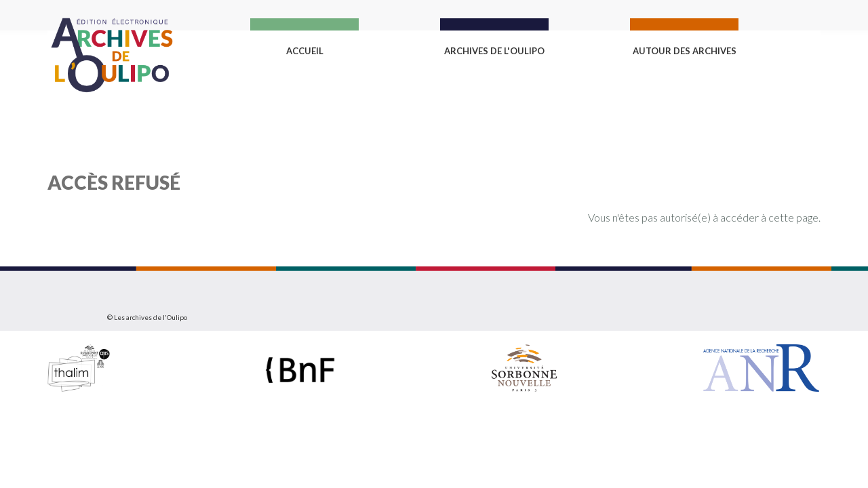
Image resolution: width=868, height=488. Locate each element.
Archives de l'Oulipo (494, 51)
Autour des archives (685, 51)
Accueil (305, 51)
